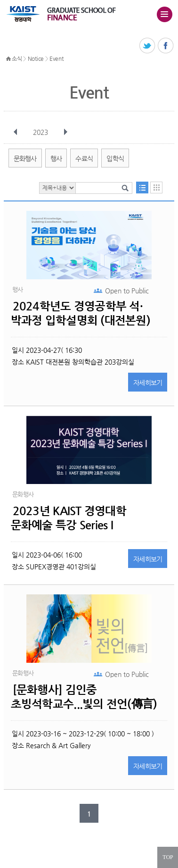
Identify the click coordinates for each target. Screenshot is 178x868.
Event (57, 58)
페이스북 (166, 46)
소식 (17, 58)
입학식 (115, 159)
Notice (36, 58)
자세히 (148, 383)
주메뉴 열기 (164, 14)
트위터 (148, 46)
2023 (41, 132)
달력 (156, 188)
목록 (142, 188)
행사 (56, 159)
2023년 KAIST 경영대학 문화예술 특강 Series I (69, 518)
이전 (16, 132)
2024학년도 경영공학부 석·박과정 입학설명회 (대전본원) (81, 313)
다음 (65, 132)
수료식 (84, 159)
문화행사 (25, 159)
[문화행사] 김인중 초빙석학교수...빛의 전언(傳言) (84, 697)
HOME (8, 59)
